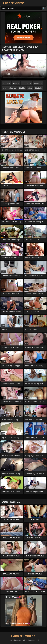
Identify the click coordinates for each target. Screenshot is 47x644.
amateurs (38, 83)
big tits (22, 88)
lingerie (16, 83)
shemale (13, 88)
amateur (6, 83)
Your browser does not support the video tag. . (23, 67)
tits (23, 83)
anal (5, 88)
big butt (38, 88)
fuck (29, 83)
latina (30, 88)
